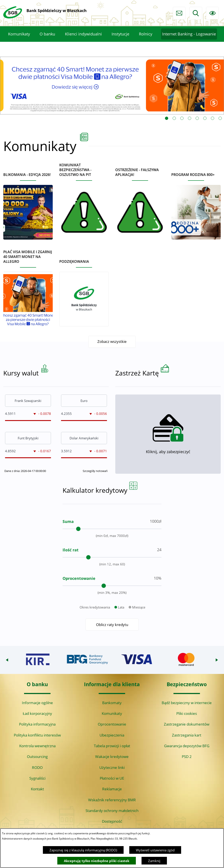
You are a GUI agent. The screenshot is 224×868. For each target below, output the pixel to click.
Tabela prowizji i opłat (112, 746)
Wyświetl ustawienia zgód (155, 850)
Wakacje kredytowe (112, 757)
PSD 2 (187, 757)
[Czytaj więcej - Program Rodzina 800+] (196, 204)
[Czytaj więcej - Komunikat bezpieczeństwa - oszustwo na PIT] (84, 199)
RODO (37, 767)
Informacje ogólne (37, 703)
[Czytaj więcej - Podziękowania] (84, 291)
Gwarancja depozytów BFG (187, 746)
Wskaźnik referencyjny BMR (112, 800)
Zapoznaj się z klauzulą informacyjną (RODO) (83, 850)
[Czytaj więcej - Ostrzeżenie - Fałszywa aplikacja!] (140, 202)
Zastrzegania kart (187, 735)
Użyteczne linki (112, 767)
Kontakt (37, 789)
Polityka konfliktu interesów (37, 735)
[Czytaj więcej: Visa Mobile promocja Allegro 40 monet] (112, 86)
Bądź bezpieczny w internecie (187, 703)
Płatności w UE (112, 778)
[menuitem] (19, 34)
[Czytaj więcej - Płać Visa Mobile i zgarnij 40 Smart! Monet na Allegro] (28, 286)
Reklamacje (112, 789)
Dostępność (112, 821)
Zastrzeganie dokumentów (187, 724)
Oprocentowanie (112, 724)
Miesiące (139, 623)
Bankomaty (112, 703)
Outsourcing (37, 757)
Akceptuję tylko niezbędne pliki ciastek (97, 861)
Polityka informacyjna (37, 724)
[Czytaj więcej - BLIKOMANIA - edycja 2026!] (28, 204)
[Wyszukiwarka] (196, 13)
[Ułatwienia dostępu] (212, 13)
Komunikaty (112, 713)
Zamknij (154, 861)
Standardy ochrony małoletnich (112, 811)
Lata (121, 623)
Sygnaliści (37, 778)
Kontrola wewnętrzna (37, 746)
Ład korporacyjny (37, 713)
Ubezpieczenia (112, 735)
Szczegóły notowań (95, 487)
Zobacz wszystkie (112, 342)
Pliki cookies (187, 713)
